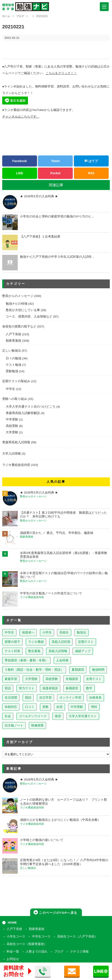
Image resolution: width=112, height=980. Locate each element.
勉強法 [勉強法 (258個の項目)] (81, 632)
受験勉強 (12, 371)
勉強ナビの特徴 (17, 304)
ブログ (20, 16)
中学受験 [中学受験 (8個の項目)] (77, 707)
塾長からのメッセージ (18, 296)
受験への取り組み (15, 399)
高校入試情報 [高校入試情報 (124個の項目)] (58, 651)
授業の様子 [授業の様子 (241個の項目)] (12, 642)
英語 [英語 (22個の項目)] (8, 688)
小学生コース (16, 936)
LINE (20, 173)
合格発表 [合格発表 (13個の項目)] (95, 698)
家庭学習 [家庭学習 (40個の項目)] (11, 679)
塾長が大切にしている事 (23, 310)
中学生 (10, 389)
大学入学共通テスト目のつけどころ (31, 407)
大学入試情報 (12, 454)
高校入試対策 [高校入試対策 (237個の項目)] (61, 642)
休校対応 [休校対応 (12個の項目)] (11, 707)
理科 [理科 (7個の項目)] (94, 707)
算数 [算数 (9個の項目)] (45, 707)
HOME (12, 923)
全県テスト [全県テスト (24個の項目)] (94, 679)
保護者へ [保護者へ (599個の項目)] (28, 632)
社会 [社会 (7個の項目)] (8, 716)
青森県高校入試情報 (16, 442)
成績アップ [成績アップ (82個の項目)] (83, 651)
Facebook (20, 161)
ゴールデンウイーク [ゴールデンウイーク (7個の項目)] (33, 716)
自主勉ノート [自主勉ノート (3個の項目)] (14, 725)
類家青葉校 (14, 341)
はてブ (91, 161)
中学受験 (12, 419)
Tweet (55, 161)
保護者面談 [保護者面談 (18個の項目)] (50, 688)
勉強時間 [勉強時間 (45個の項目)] (98, 670)
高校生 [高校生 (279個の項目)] (64, 632)
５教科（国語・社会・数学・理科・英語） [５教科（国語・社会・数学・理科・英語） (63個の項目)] (34, 670)
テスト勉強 (14, 365)
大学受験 (12, 432)
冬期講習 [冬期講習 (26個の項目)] (72, 679)
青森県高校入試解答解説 (23, 413)
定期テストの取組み (16, 381)
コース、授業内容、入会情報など (29, 317)
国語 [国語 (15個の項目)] (28, 698)
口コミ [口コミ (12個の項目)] (30, 707)
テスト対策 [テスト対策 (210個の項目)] (12, 651)
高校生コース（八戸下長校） (77, 936)
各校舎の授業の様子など (19, 326)
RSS (91, 173)
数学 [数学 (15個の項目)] (89, 688)
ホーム (6, 16)
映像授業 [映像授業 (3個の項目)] (37, 725)
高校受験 (12, 426)
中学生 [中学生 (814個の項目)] (9, 632)
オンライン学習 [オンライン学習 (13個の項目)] (70, 698)
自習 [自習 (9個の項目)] (59, 707)
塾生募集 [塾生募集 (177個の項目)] (34, 651)
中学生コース (41, 936)
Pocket (55, 173)
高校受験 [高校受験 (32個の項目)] (52, 679)
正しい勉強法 (12, 351)
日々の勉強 (14, 358)
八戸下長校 (14, 334)
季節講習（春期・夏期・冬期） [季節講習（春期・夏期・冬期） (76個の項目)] (26, 660)
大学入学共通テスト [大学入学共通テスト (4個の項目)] (83, 716)
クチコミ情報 (79, 952)
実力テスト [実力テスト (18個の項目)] (27, 688)
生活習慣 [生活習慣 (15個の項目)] (11, 698)
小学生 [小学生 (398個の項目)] (47, 632)
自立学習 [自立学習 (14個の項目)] (45, 698)
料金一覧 (13, 952)
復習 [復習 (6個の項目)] (58, 716)
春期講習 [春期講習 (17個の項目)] (72, 688)
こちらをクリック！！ (61, 73)
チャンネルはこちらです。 (21, 117)
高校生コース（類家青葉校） (27, 944)
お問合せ (13, 959)
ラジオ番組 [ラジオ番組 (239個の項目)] (36, 642)
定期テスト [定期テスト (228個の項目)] (86, 642)
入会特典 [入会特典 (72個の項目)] (62, 660)
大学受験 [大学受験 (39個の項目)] (31, 679)
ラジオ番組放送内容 (16, 465)
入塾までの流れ (37, 952)
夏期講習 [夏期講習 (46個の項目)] (78, 670)
